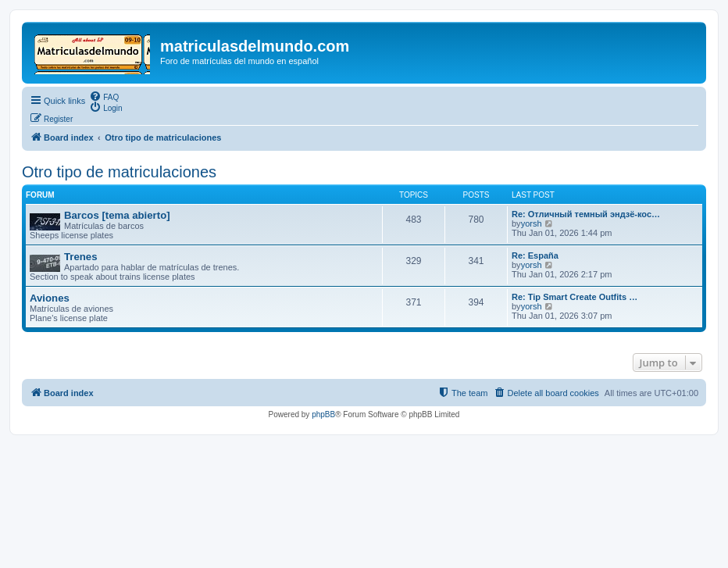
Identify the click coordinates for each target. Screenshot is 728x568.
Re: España (535, 255)
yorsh (532, 223)
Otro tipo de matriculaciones (119, 172)
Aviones (50, 298)
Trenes (81, 257)
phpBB (323, 414)
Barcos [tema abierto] (117, 215)
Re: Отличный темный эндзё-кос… (586, 214)
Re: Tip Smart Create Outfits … (575, 297)
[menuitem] (104, 96)
